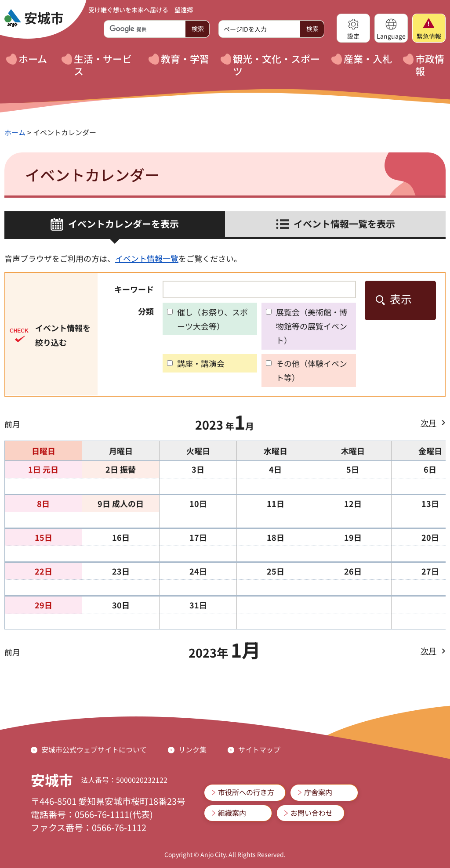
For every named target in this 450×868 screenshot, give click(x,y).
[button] (353, 28)
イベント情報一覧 (147, 258)
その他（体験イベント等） (312, 370)
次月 (428, 423)
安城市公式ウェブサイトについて (94, 749)
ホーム (15, 132)
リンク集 (192, 749)
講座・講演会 (201, 363)
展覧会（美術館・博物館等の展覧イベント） (312, 326)
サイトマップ (259, 749)
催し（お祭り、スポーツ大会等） (212, 319)
